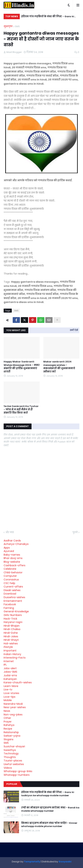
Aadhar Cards (12, 541)
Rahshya (9, 725)
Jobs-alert (10, 668)
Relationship (11, 732)
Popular (12, 784)
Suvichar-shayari (14, 746)
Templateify (32, 862)
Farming (9, 608)
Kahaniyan (10, 679)
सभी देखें (74, 330)
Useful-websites (14, 764)
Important (10, 651)
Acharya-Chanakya (16, 544)
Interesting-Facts (15, 658)
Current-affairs (13, 587)
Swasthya (10, 750)
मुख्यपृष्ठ (8, 26)
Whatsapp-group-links (18, 771)
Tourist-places (13, 761)
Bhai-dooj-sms (13, 558)
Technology (11, 753)
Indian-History (12, 654)
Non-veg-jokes (13, 715)
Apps (7, 548)
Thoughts (10, 757)
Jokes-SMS (10, 672)
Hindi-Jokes (11, 636)
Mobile (8, 700)
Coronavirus (11, 580)
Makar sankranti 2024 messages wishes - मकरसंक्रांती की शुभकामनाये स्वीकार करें (59, 367)
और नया (10, 532)
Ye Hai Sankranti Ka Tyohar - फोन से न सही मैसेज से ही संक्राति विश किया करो (21, 410)
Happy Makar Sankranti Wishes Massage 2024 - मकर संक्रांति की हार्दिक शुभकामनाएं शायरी (22, 367)
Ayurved (9, 551)
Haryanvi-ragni (13, 622)
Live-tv (8, 690)
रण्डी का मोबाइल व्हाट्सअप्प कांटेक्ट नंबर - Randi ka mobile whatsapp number (50, 809)
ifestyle (8, 647)
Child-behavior (13, 572)
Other (7, 718)
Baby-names (12, 555)
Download (10, 594)
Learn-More (11, 686)
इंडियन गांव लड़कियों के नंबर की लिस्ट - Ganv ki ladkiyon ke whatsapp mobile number (48, 17)
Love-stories (11, 693)
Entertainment (13, 601)
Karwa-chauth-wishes (18, 682)
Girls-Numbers (13, 615)
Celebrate (10, 569)
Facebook (10, 604)
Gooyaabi (65, 862)
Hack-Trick (10, 619)
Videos (8, 768)
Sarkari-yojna (12, 736)
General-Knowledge (16, 611)
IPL (5, 665)
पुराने (75, 532)
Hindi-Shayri (11, 640)
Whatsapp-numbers (17, 775)
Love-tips (10, 697)
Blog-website (12, 562)
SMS (17, 26)
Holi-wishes (11, 643)
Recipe (8, 729)
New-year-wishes (15, 707)
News (7, 711)
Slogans (9, 739)
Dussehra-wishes (14, 597)
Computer (10, 576)
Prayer (8, 722)
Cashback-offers (14, 565)
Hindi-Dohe (11, 633)
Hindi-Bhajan (12, 626)
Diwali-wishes (12, 590)
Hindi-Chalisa (12, 629)
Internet (9, 661)
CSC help (9, 583)
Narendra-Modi (13, 704)
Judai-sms (10, 675)
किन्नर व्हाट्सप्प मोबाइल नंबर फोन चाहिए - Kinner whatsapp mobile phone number (49, 825)
